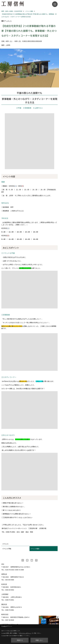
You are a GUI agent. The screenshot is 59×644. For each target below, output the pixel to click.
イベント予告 (7, 549)
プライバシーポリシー (25, 633)
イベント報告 (35, 549)
